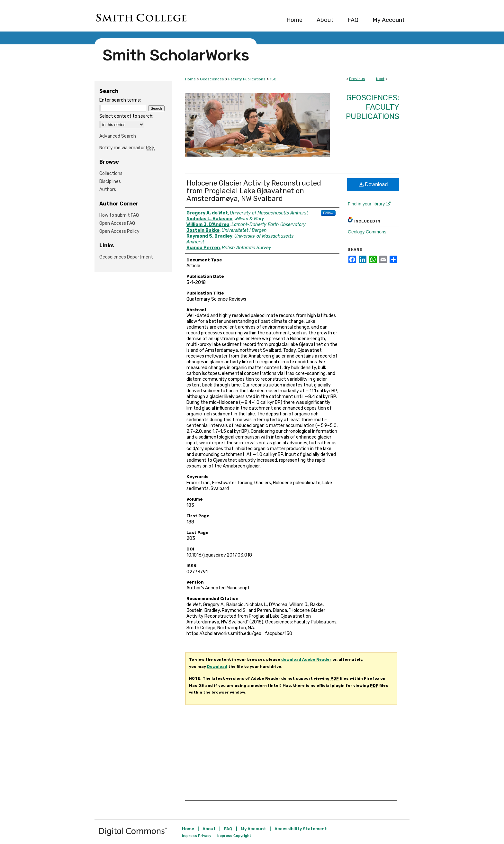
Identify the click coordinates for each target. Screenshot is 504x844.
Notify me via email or (127, 148)
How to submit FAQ (119, 215)
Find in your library (369, 204)
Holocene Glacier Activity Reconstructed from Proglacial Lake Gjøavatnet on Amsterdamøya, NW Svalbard (254, 191)
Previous (357, 79)
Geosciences (212, 79)
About (209, 829)
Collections (111, 173)
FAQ (228, 829)
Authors (108, 190)
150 (273, 79)
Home (190, 79)
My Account (253, 829)
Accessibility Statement (301, 829)
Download (373, 184)
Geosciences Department (126, 257)
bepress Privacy (197, 836)
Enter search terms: (120, 100)
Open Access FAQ (117, 223)
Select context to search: (126, 116)
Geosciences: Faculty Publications (373, 107)
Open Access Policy (119, 231)
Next (380, 79)
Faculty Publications (247, 79)
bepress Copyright (234, 836)
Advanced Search (118, 136)
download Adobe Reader (306, 659)
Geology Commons (367, 232)
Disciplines (110, 182)
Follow (328, 213)
